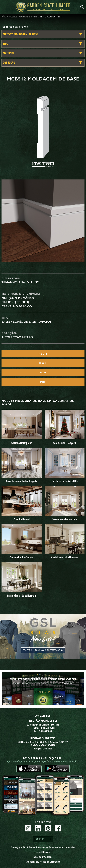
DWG (43, 363)
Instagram (28, 828)
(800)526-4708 (48, 728)
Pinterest (48, 828)
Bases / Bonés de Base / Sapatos (26, 322)
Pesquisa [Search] (82, 7)
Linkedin (38, 828)
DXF (43, 372)
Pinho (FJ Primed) (15, 302)
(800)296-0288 (48, 745)
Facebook (58, 828)
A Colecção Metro (17, 337)
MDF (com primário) (18, 298)
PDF (43, 382)
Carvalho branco (17, 306)
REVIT (43, 354)
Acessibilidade (43, 852)
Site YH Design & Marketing (43, 862)
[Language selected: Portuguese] (43, 839)
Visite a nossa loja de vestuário (43, 650)
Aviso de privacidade (43, 857)
